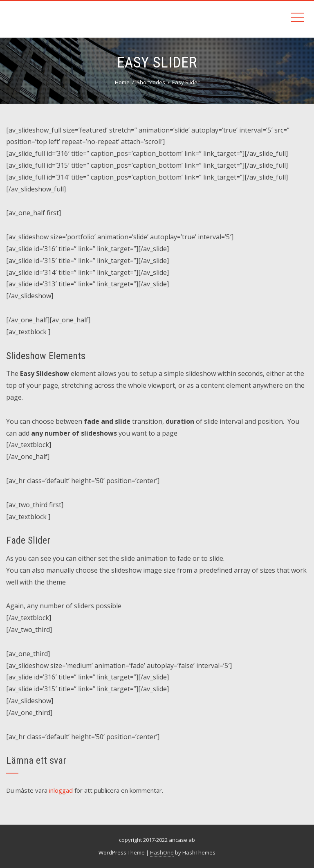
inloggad (61, 790)
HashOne (162, 852)
